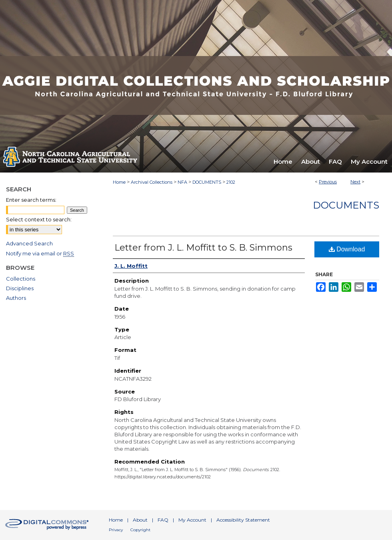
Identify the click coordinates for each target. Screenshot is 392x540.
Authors (16, 298)
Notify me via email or (40, 253)
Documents (346, 205)
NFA (182, 182)
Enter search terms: (31, 200)
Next (355, 182)
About (140, 520)
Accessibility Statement (243, 520)
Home (119, 182)
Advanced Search (29, 243)
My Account (192, 520)
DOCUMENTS (207, 182)
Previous (328, 182)
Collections (21, 279)
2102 (231, 182)
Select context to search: (39, 219)
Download (347, 249)
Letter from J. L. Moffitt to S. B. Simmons (203, 248)
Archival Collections (152, 182)
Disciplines (20, 288)
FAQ (163, 520)
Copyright (140, 530)
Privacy (116, 530)
